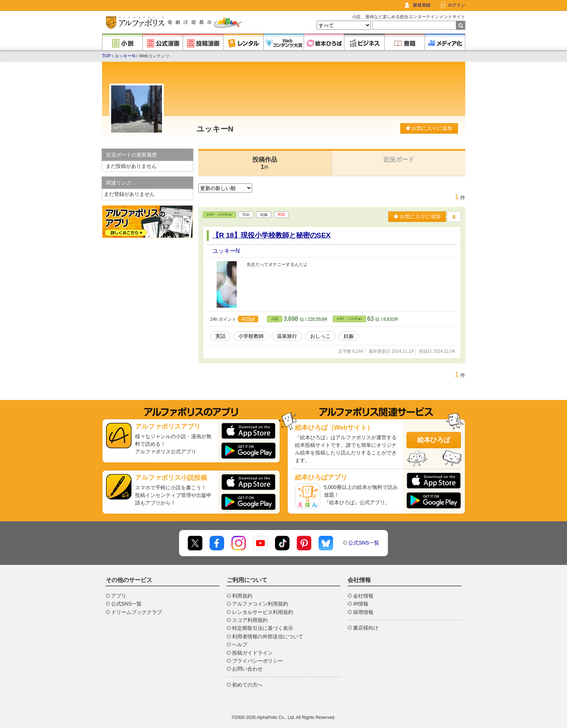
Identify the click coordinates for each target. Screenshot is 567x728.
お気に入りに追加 (429, 128)
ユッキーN (125, 56)
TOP (106, 56)
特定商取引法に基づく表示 (263, 628)
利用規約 (242, 596)
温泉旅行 (287, 336)
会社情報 (363, 596)
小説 (275, 319)
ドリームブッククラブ (137, 612)
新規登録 (422, 5)
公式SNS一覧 (364, 543)
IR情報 (361, 604)
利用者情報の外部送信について (268, 636)
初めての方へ (247, 685)
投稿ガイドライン (252, 653)
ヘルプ (240, 644)
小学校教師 (251, 336)
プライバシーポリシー (258, 661)
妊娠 (349, 336)
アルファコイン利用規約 (260, 604)
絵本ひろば (434, 440)
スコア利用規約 (250, 620)
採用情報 (363, 612)
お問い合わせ (247, 669)
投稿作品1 (265, 163)
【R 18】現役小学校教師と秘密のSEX (271, 235)
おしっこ (320, 336)
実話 (220, 336)
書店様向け (366, 628)
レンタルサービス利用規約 (263, 612)
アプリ (119, 596)
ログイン (457, 5)
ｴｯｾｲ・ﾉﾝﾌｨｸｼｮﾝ (219, 215)
